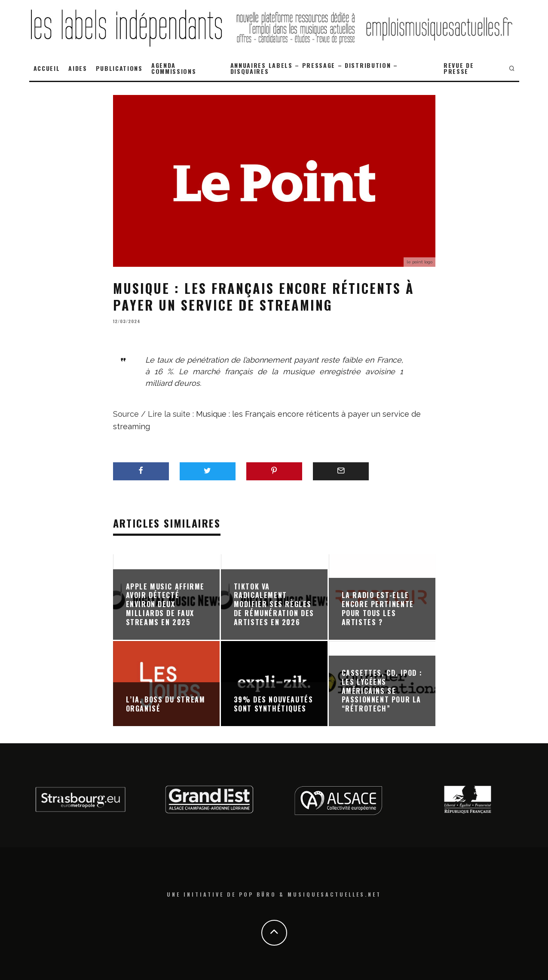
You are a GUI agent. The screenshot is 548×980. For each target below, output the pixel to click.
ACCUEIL (47, 68)
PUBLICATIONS (119, 68)
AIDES (78, 68)
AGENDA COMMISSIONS (174, 68)
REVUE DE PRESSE (459, 68)
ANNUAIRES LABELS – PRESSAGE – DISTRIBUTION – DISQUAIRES (314, 68)
